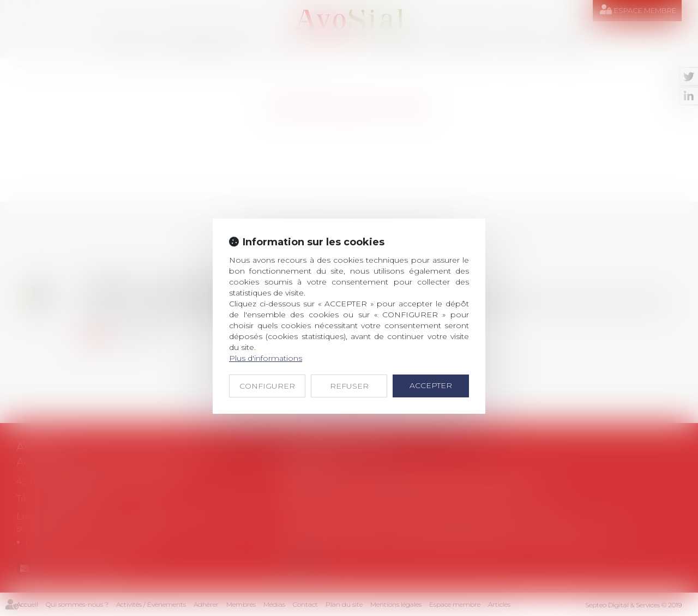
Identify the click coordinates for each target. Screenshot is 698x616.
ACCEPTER (431, 385)
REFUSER (349, 386)
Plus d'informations (266, 358)
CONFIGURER (267, 386)
